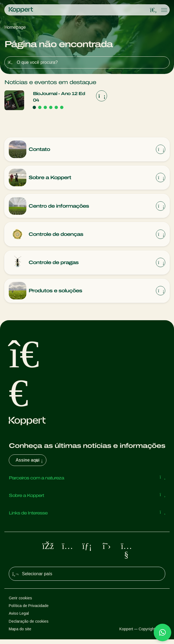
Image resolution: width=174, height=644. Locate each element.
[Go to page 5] (56, 107)
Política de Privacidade (29, 610)
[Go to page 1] (34, 107)
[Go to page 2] (40, 107)
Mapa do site (20, 633)
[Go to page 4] (51, 107)
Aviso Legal (19, 618)
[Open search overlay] (153, 10)
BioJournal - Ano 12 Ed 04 (59, 97)
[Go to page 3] (45, 107)
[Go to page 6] (62, 107)
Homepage (15, 27)
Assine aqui (30, 465)
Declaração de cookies (29, 626)
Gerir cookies (20, 602)
